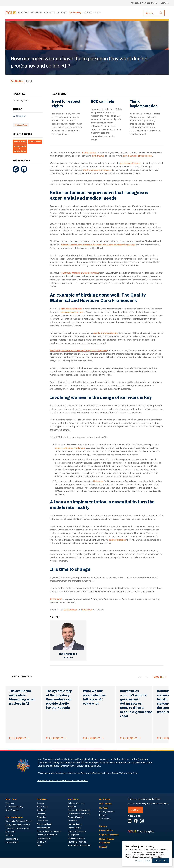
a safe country (89, 153)
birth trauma (98, 156)
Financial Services (76, 817)
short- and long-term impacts (97, 170)
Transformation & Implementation (20, 149)
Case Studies (105, 819)
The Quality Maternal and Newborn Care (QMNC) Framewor (79, 351)
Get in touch (56, 599)
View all (159, 677)
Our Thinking (75, 13)
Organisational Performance (49, 831)
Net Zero (9, 836)
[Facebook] (16, 169)
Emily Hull (87, 610)
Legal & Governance (109, 835)
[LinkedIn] (24, 169)
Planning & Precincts (77, 842)
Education (72, 807)
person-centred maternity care (70, 448)
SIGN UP (135, 810)
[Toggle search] (154, 13)
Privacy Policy (106, 831)
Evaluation (41, 817)
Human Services (35, 142)
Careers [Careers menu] (97, 13)
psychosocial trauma (130, 163)
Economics (41, 814)
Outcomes (98, 481)
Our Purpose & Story (14, 807)
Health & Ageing (20, 142)
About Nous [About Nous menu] (24, 13)
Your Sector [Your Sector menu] (49, 13)
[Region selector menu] (144, 3)
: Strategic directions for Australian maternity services (109, 245)
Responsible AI (12, 843)
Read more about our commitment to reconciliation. (63, 781)
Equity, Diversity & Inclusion (18, 825)
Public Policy (42, 807)
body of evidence (117, 540)
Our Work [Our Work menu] (87, 13)
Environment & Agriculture (79, 814)
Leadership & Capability (47, 835)
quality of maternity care (106, 333)
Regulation (41, 810)
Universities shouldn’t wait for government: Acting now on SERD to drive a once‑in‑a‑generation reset (136, 703)
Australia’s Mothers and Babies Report (80, 273)
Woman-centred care (71, 245)
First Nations (42, 821)
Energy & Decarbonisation (79, 810)
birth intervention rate (71, 309)
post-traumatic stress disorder (138, 156)
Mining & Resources (77, 839)
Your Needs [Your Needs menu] (36, 13)
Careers (103, 826)
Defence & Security (76, 803)
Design (40, 846)
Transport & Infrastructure (79, 846)
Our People (62, 13)
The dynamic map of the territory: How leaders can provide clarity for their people (59, 699)
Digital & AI (42, 842)
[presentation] (140, 677)
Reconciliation (12, 839)
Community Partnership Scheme (19, 821)
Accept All (161, 861)
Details (139, 861)
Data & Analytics (44, 839)
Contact (165, 3)
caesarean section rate (72, 312)
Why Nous (10, 803)
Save (148, 861)
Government (73, 821)
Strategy (40, 803)
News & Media (12, 810)
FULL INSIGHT (17, 738)
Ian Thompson (19, 116)
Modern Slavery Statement (107, 841)
